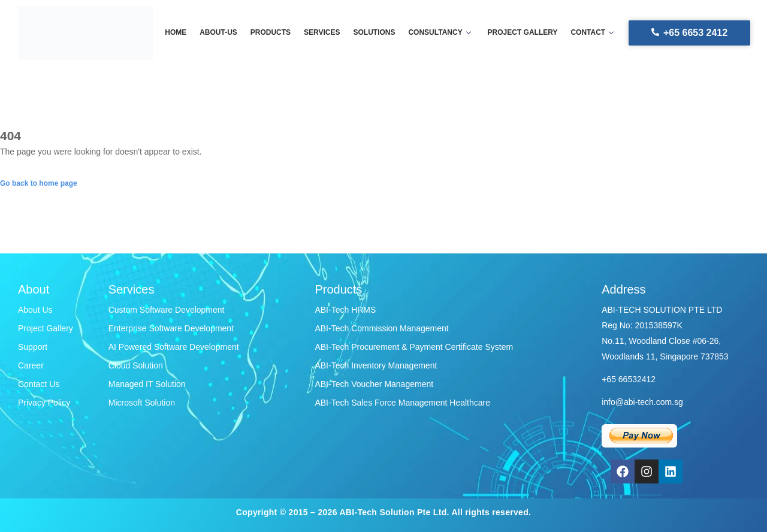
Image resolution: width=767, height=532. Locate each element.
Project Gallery (46, 328)
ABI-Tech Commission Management (381, 328)
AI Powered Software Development (174, 347)
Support (33, 347)
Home (180, 33)
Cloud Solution (136, 365)
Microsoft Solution (142, 403)
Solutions (374, 33)
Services (322, 33)
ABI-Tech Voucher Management (374, 384)
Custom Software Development (167, 310)
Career (31, 365)
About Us (35, 310)
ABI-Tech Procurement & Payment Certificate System (414, 347)
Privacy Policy (44, 403)
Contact (588, 33)
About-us (221, 33)
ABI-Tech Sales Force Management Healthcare (402, 403)
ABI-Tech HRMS (345, 310)
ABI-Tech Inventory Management (376, 365)
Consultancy (438, 33)
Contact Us (39, 384)
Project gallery (520, 33)
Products (272, 33)
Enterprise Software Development (171, 328)
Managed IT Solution (147, 384)
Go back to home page (39, 183)
